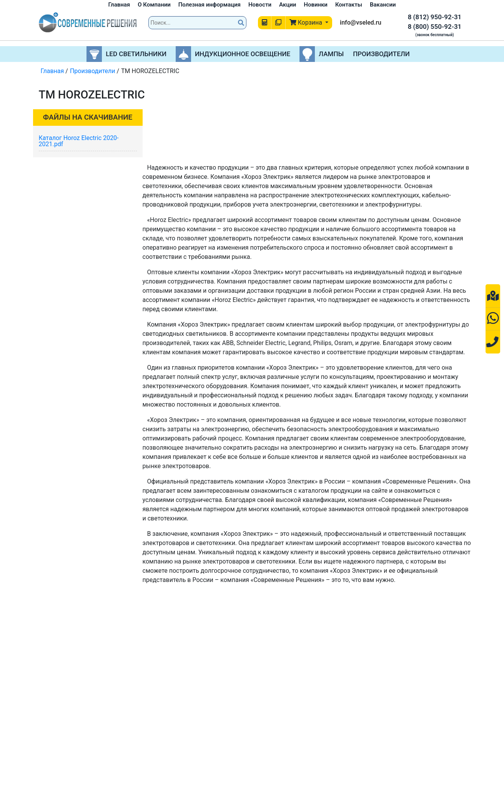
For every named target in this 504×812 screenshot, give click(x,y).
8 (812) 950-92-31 (435, 17)
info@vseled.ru (361, 23)
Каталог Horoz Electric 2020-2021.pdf (79, 141)
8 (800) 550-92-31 (435, 27)
